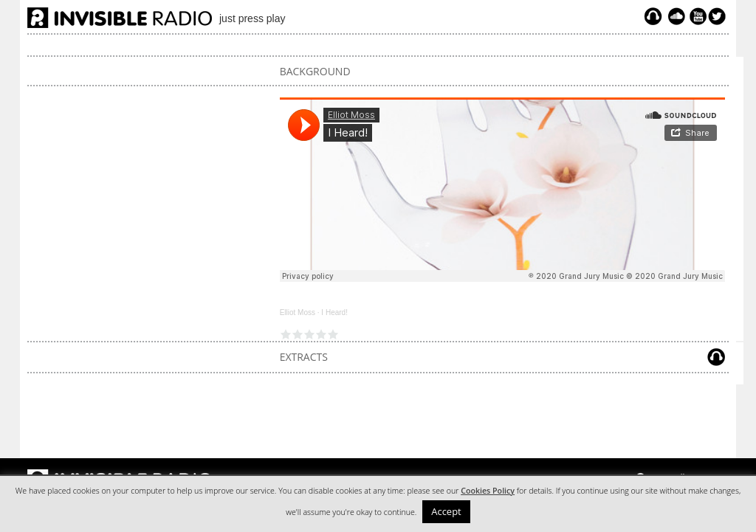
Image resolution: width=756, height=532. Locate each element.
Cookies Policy (488, 491)
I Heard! (334, 312)
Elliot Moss (298, 312)
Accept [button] (446, 511)
